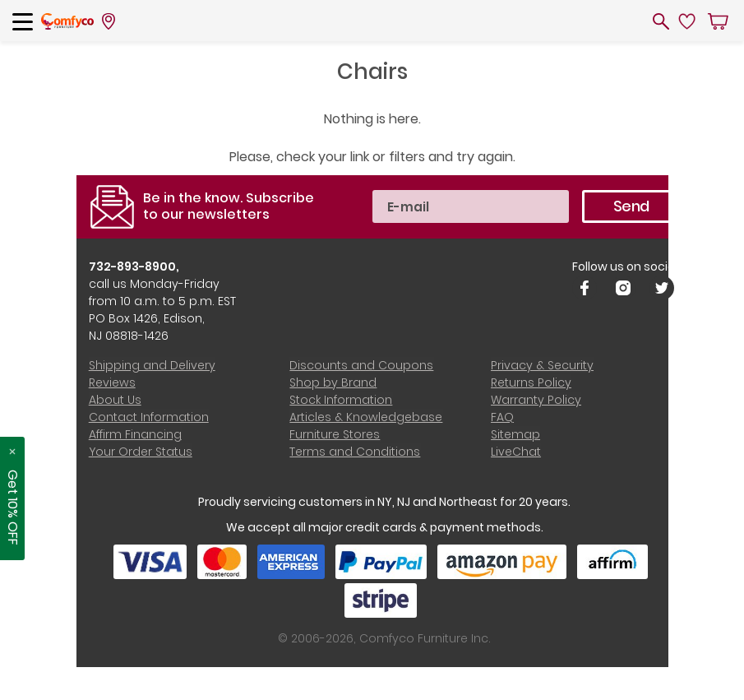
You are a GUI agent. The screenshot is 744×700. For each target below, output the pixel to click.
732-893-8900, (135, 267)
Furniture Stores (335, 434)
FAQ (502, 417)
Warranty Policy (536, 400)
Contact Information (149, 417)
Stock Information (341, 400)
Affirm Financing (135, 434)
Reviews (112, 382)
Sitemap (515, 434)
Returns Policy (531, 382)
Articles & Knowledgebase (366, 417)
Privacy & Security (542, 365)
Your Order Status (141, 452)
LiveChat (516, 452)
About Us (115, 400)
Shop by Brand (333, 382)
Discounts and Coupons (361, 365)
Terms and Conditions (355, 452)
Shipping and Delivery (152, 365)
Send (631, 206)
